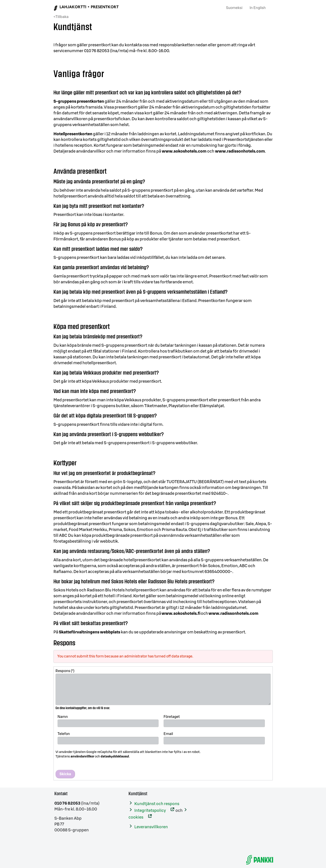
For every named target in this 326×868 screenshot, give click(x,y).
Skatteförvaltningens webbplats (90, 632)
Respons (63, 671)
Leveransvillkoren (151, 827)
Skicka (65, 774)
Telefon (64, 734)
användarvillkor (82, 757)
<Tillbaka (61, 17)
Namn (63, 717)
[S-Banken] (260, 860)
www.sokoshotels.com (184, 151)
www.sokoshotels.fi (181, 613)
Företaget (172, 717)
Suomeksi (234, 8)
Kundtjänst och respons (157, 804)
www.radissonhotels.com (240, 151)
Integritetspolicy (150, 810)
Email (168, 734)
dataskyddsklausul (115, 757)
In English (258, 8)
